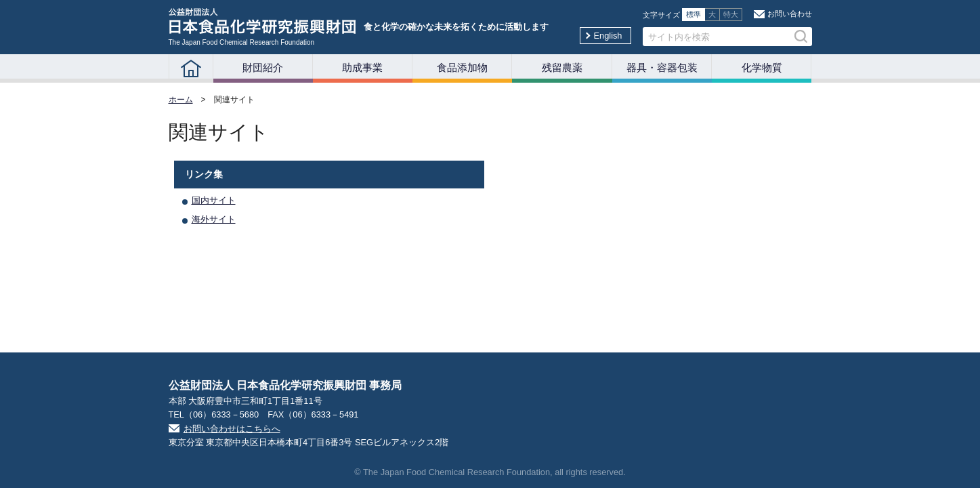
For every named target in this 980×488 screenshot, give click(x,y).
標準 (694, 14)
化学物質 (762, 67)
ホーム (181, 100)
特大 (731, 14)
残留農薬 (562, 67)
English (608, 36)
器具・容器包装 (662, 67)
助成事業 (362, 67)
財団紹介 (263, 67)
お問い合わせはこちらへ (232, 429)
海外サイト (214, 219)
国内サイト (214, 200)
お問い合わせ (790, 14)
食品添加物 (462, 67)
